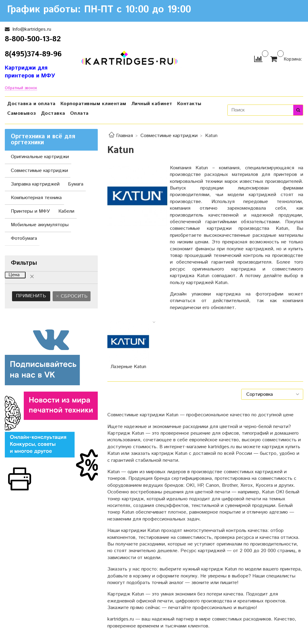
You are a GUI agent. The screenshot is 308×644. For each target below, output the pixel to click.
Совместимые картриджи (169, 136)
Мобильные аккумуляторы (40, 225)
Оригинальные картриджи (40, 157)
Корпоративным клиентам (93, 104)
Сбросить (73, 296)
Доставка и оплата (31, 104)
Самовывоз (22, 113)
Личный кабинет (152, 104)
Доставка (53, 113)
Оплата (79, 113)
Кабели (66, 211)
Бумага (76, 184)
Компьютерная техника (36, 198)
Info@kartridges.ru (31, 29)
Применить (31, 296)
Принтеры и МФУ (30, 211)
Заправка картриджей (35, 184)
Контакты (189, 104)
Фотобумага (24, 238)
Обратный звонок (21, 88)
